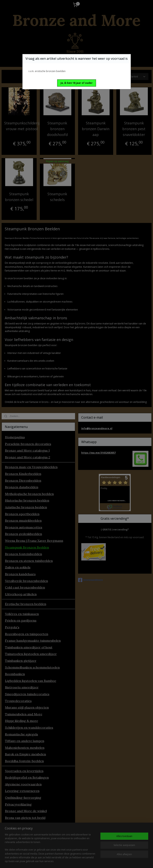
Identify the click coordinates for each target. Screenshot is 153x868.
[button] (77, 83)
